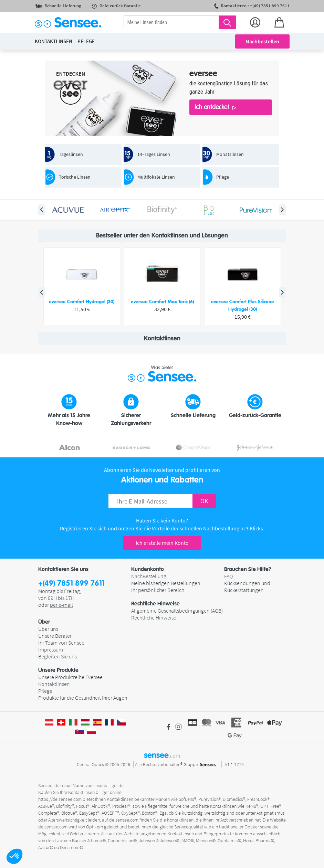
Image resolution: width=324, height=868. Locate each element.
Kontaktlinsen (54, 684)
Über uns (48, 629)
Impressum (51, 649)
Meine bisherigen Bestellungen (166, 583)
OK (204, 501)
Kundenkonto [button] (148, 569)
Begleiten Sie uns (58, 656)
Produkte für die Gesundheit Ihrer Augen (83, 698)
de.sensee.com (124, 820)
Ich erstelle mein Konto (162, 543)
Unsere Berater (55, 636)
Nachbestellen (262, 41)
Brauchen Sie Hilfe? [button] (248, 569)
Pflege (45, 691)
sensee (162, 755)
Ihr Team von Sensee (61, 643)
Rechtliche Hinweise (154, 617)
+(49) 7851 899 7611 (71, 584)
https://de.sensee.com (60, 799)
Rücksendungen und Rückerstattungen (247, 586)
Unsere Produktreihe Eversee (70, 677)
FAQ (228, 576)
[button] (14, 856)
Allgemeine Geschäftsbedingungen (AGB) (177, 611)
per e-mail (61, 605)
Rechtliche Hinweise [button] (155, 604)
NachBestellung (149, 576)
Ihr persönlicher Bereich (158, 590)
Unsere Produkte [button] (58, 670)
